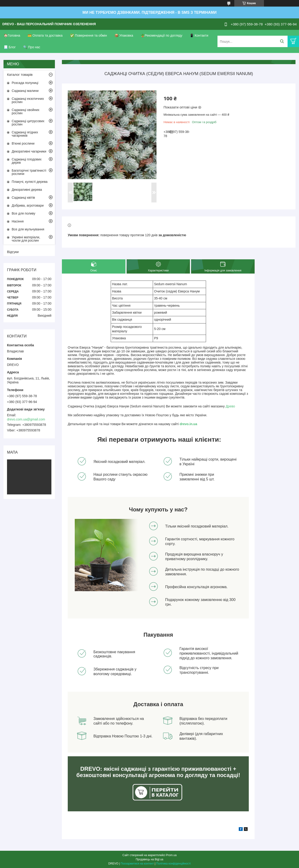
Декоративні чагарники (29, 151)
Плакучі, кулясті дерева (30, 182)
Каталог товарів (20, 75)
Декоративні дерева (27, 190)
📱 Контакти (199, 35)
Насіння (18, 221)
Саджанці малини (25, 91)
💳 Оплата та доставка (45, 35)
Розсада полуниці (25, 83)
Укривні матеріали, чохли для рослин (26, 239)
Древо (230, 406)
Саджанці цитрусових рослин (28, 123)
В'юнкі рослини (23, 143)
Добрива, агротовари (28, 205)
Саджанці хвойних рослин (26, 111)
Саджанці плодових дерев (27, 161)
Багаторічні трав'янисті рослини (29, 172)
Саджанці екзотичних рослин (28, 100)
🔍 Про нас (32, 47)
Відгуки (13, 252)
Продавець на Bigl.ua (149, 859)
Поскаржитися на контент (137, 864)
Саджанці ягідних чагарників (25, 134)
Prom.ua (171, 855)
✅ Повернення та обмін (89, 35)
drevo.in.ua (188, 424)
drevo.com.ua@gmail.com (26, 419)
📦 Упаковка (124, 35)
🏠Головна (12, 35)
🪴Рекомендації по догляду (162, 35)
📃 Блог (10, 47)
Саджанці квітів (23, 198)
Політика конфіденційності (174, 864)
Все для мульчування (28, 229)
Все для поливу (23, 213)
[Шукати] (282, 41)
